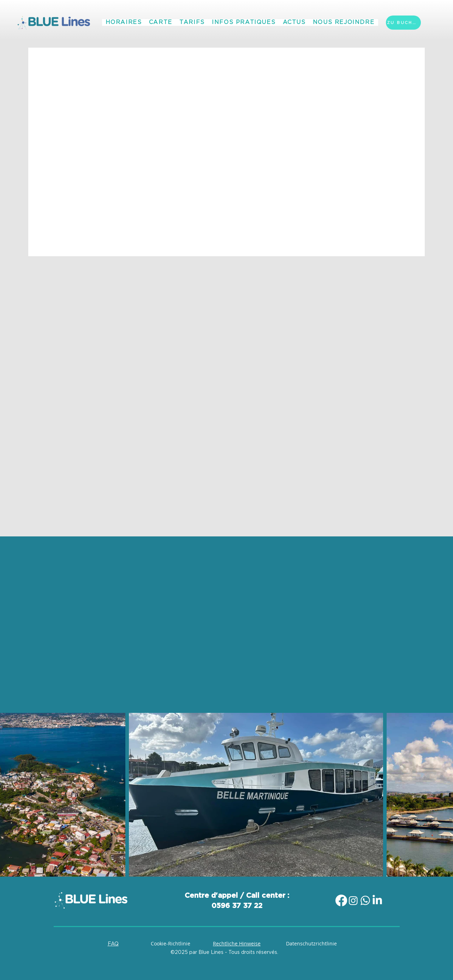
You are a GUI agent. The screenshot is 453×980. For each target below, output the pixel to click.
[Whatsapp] (365, 900)
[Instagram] (353, 900)
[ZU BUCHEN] (403, 23)
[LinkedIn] (377, 900)
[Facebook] (341, 900)
